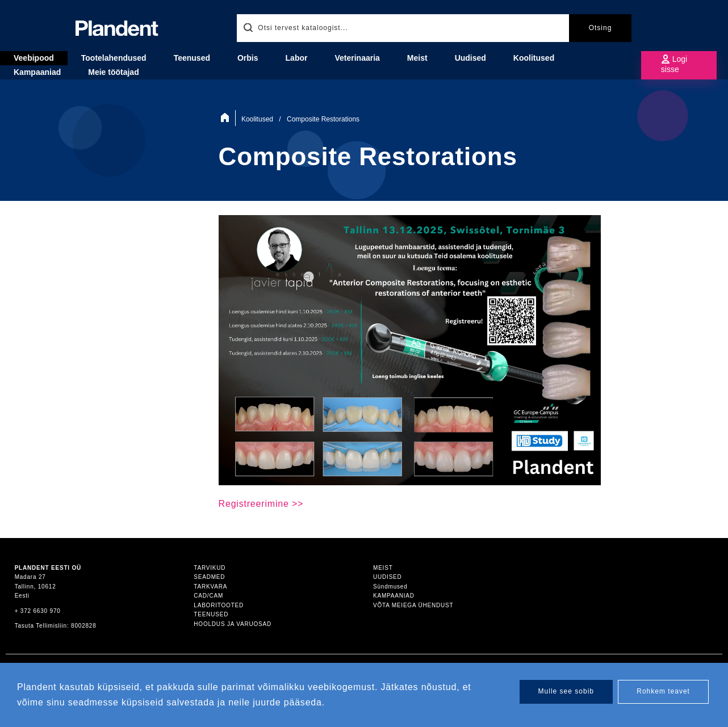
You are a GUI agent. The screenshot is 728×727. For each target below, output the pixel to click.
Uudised (470, 58)
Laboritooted (219, 605)
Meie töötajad (113, 72)
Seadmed (209, 577)
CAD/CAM (208, 596)
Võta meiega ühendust (413, 605)
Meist (383, 568)
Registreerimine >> (261, 504)
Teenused (211, 614)
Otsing (601, 28)
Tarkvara (210, 587)
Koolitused (534, 58)
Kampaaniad (394, 596)
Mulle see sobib (566, 691)
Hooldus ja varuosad (233, 624)
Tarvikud (210, 568)
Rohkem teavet (663, 691)
